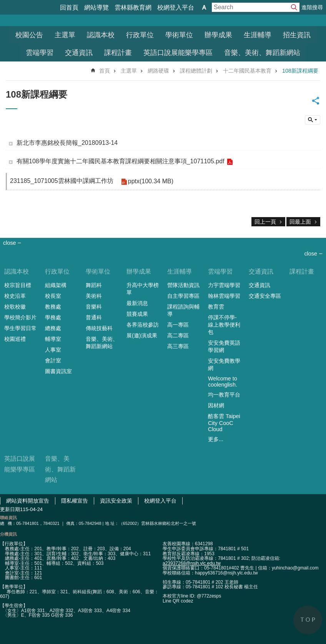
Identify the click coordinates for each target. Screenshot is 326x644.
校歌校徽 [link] (15, 307)
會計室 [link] (53, 360)
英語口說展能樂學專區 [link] (178, 53)
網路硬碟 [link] (158, 71)
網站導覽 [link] (96, 7)
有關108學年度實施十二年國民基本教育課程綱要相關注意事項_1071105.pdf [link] (121, 161)
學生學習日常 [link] (20, 328)
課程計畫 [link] (118, 53)
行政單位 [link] (140, 35)
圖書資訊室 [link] (58, 371)
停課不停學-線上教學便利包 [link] (224, 325)
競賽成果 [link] (137, 314)
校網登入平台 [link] (176, 7)
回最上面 (300, 222)
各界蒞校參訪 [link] (143, 325)
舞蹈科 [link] (94, 285)
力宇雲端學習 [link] (224, 285)
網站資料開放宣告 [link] (28, 501)
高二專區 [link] (178, 335)
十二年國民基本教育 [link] (247, 71)
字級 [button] (204, 7)
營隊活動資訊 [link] (183, 285)
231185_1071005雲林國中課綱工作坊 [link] (62, 181)
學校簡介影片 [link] (20, 317)
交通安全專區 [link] (265, 296)
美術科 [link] (94, 296)
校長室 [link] (53, 296)
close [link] (10, 243)
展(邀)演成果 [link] (142, 335)
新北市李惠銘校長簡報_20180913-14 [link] (67, 143)
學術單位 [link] (179, 35)
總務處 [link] (53, 328)
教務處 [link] (53, 307)
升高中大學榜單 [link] (143, 289)
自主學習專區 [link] (183, 296)
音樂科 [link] (94, 307)
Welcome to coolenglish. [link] (223, 382)
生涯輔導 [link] (258, 35)
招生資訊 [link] (297, 35)
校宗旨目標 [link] (18, 285)
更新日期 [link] (10, 509)
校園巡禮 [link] (15, 339)
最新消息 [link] (137, 303)
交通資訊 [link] (79, 53)
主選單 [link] (65, 35)
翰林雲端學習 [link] (224, 296)
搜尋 (294, 7)
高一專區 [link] (178, 325)
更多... (216, 439)
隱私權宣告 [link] (75, 501)
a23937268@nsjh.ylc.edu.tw (192, 563)
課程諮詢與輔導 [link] (183, 310)
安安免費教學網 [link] (224, 364)
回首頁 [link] (69, 7)
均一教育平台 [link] (224, 395)
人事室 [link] (53, 350)
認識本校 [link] (101, 35)
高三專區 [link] (178, 346)
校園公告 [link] (29, 35)
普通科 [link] (94, 317)
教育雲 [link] (216, 307)
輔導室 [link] (53, 339)
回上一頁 (265, 222)
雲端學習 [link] (40, 53)
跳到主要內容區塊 (4, 4)
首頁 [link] (105, 71)
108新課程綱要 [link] (300, 71)
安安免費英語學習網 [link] (224, 346)
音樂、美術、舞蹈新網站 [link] (262, 53)
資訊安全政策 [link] (116, 501)
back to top (308, 620)
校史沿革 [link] (15, 296)
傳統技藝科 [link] (99, 328)
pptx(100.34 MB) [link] (151, 181)
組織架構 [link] (56, 285)
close (311, 254)
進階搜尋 (312, 7)
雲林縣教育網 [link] (133, 7)
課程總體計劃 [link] (196, 71)
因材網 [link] (216, 405)
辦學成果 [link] (218, 35)
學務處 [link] (53, 317)
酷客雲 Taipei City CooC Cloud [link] (224, 423)
